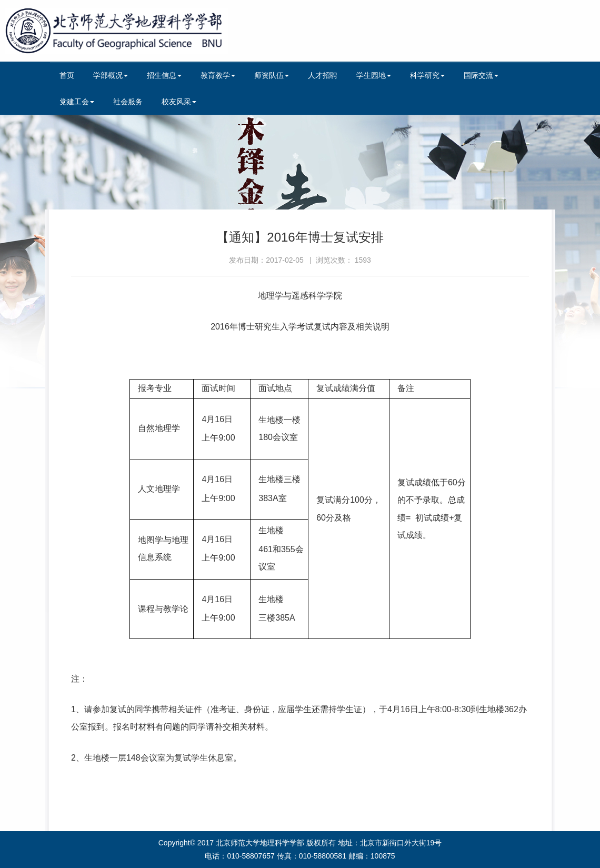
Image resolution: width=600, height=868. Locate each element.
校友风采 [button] (179, 102)
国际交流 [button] (481, 75)
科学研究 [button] (427, 75)
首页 (67, 75)
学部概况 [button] (111, 75)
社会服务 (128, 102)
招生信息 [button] (164, 75)
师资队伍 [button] (272, 75)
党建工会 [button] (77, 102)
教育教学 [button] (218, 75)
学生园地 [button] (374, 75)
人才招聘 (323, 75)
